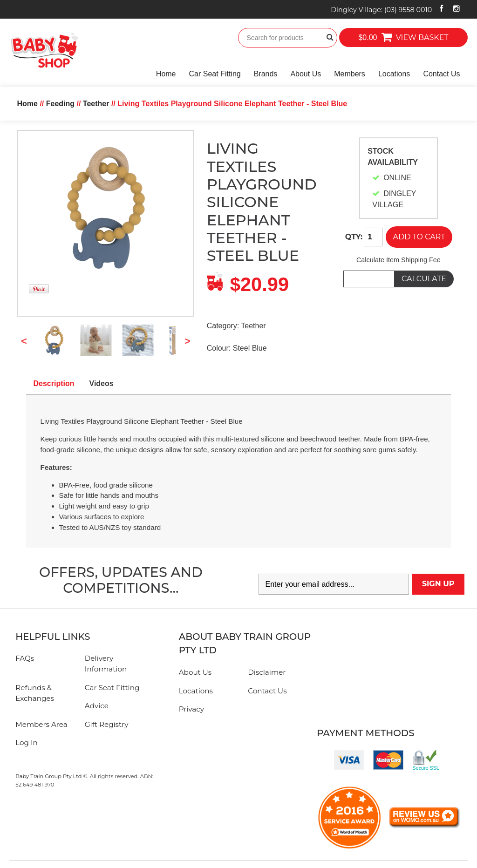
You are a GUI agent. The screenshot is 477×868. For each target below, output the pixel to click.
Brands (266, 74)
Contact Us (441, 74)
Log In (27, 743)
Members (350, 74)
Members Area (41, 724)
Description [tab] (54, 383)
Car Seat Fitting (215, 74)
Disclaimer (267, 672)
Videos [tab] (102, 383)
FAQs (25, 658)
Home (166, 74)
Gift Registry (107, 724)
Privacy (191, 709)
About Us (306, 74)
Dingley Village (381, 10)
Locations (394, 74)
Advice (97, 706)
